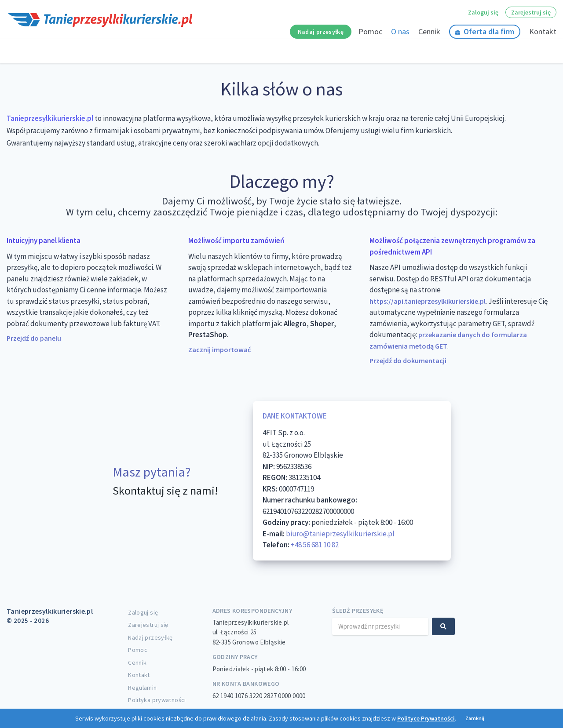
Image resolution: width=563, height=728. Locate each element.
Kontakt (543, 32)
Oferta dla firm (485, 31)
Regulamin (142, 688)
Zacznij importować (219, 349)
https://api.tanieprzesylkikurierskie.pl (428, 301)
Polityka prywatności (157, 700)
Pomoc (370, 32)
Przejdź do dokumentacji (408, 360)
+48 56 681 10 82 (315, 545)
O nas (400, 32)
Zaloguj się (483, 12)
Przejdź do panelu (34, 338)
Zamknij (475, 718)
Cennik (429, 32)
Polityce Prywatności (426, 718)
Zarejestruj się (531, 12)
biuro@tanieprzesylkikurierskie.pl (340, 534)
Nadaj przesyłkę (321, 32)
